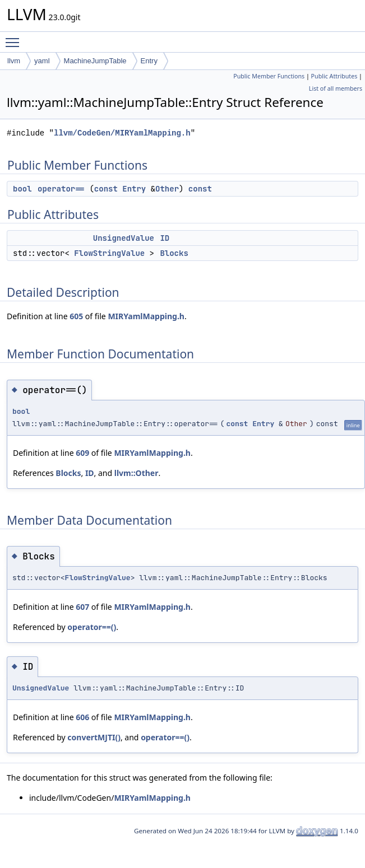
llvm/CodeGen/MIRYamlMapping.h (122, 133)
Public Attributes (334, 76)
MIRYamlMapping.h (146, 316)
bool (22, 189)
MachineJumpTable (95, 61)
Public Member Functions (269, 76)
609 (82, 453)
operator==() (92, 627)
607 (82, 607)
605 (76, 316)
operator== (61, 189)
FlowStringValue (109, 253)
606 (82, 717)
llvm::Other (137, 473)
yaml (42, 61)
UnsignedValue (124, 238)
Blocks (174, 253)
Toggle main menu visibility (15, 38)
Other (167, 189)
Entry (149, 61)
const (106, 189)
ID (165, 238)
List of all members (336, 88)
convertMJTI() (94, 737)
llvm (14, 61)
